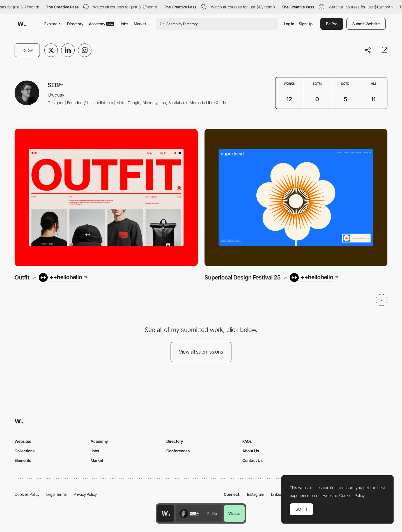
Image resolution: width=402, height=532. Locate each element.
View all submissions (201, 352)
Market (140, 24)
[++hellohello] (63, 278)
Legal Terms (57, 494)
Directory (75, 24)
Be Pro (332, 24)
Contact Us (252, 460)
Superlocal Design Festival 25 (243, 277)
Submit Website (366, 24)
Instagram (256, 494)
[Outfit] (106, 197)
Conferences (178, 451)
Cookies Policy (27, 494)
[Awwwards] (22, 24)
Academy (102, 24)
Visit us (234, 513)
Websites (23, 441)
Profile (212, 513)
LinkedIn (278, 494)
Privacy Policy (85, 494)
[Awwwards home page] (166, 513)
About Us (251, 451)
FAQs (247, 441)
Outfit (22, 277)
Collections (25, 451)
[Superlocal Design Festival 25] (296, 197)
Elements (23, 460)
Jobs (124, 24)
